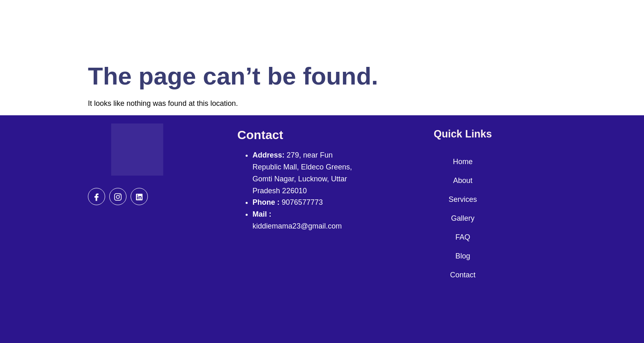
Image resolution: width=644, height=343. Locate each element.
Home (463, 162)
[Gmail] (139, 197)
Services (463, 199)
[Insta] (118, 197)
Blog (463, 256)
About (463, 181)
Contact (463, 275)
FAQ (463, 237)
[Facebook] (97, 197)
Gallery (463, 218)
